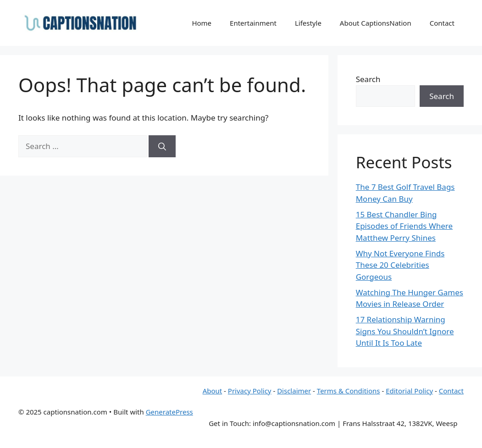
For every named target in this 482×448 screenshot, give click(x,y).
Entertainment (253, 23)
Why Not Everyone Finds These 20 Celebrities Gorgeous (400, 265)
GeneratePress (169, 412)
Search (368, 79)
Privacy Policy (250, 391)
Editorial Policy (409, 391)
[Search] (162, 146)
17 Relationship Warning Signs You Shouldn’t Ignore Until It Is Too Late (405, 331)
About (213, 391)
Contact (442, 23)
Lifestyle (308, 23)
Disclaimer (294, 391)
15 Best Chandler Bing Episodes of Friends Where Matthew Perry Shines (404, 226)
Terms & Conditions (349, 391)
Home (202, 23)
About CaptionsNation (376, 23)
